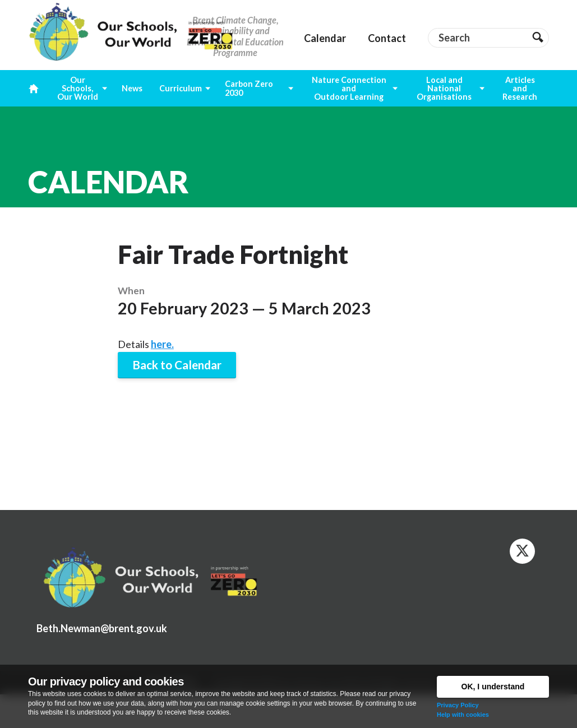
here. (162, 344)
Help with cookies (463, 715)
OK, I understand (493, 687)
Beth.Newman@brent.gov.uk (102, 628)
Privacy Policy (458, 705)
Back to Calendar (177, 365)
